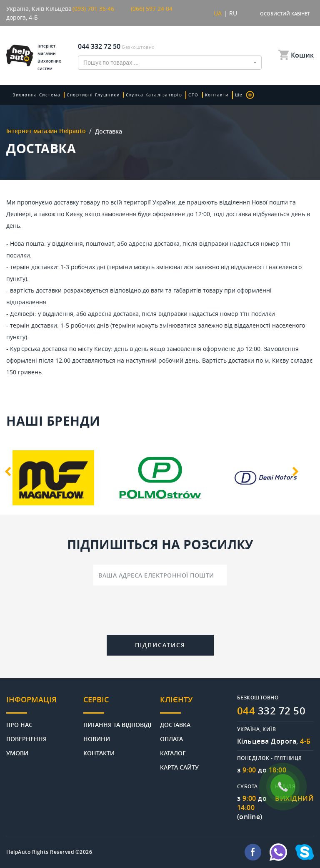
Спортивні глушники (93, 95)
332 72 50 (271, 711)
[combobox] (170, 63)
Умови (17, 753)
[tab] (45, 704)
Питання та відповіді (117, 724)
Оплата (171, 738)
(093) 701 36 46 (93, 9)
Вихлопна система (36, 95)
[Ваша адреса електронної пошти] (160, 575)
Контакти (217, 95)
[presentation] (160, 612)
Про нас (19, 724)
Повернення (26, 738)
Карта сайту (179, 767)
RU (233, 13)
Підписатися (160, 645)
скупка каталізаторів (154, 95)
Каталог (173, 753)
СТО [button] (194, 95)
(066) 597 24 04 (152, 9)
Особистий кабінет (285, 14)
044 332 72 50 (99, 46)
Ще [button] (245, 95)
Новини (97, 738)
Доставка (175, 724)
